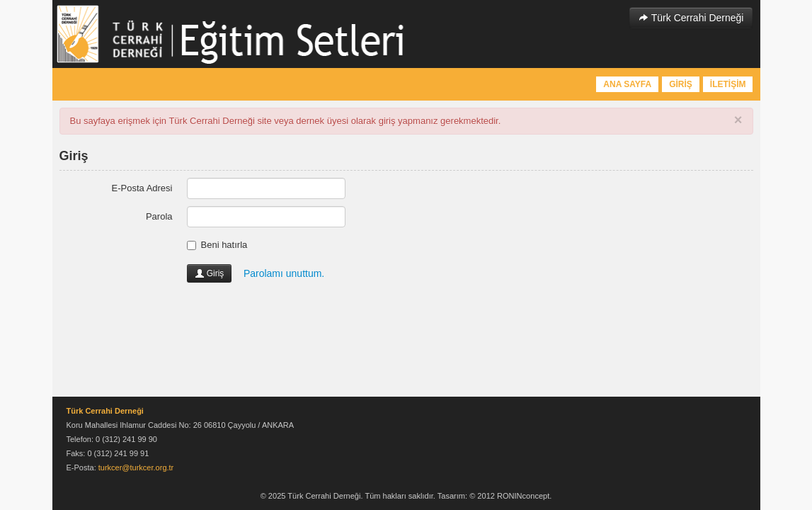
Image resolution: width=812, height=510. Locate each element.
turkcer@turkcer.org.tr (136, 467)
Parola (159, 216)
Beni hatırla (217, 245)
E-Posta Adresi (142, 188)
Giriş (210, 273)
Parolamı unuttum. (284, 273)
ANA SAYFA (627, 84)
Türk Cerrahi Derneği (691, 18)
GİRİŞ (681, 84)
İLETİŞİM (728, 84)
